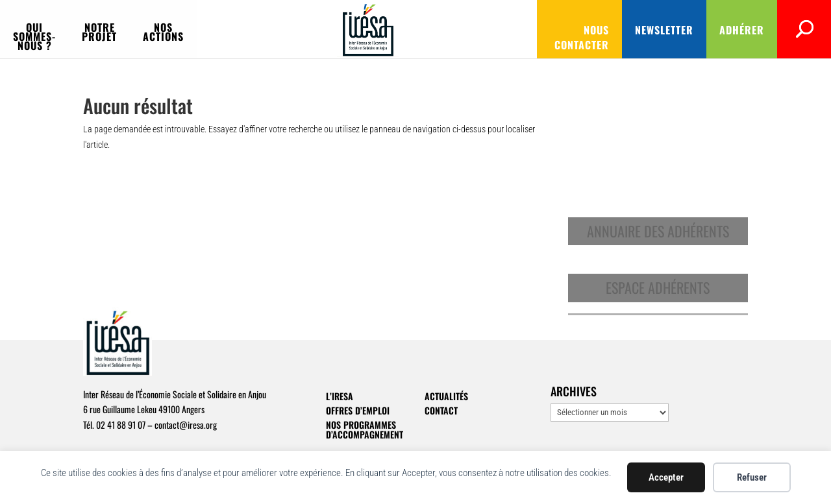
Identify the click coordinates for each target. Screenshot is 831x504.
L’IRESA (340, 396)
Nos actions (329, 29)
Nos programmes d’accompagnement (365, 429)
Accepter (666, 477)
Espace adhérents (658, 287)
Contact (441, 410)
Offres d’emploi (358, 410)
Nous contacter (512, 30)
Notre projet (238, 29)
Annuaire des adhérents (658, 231)
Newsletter (608, 30)
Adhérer (686, 30)
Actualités (446, 396)
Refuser (752, 477)
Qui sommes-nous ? (129, 29)
